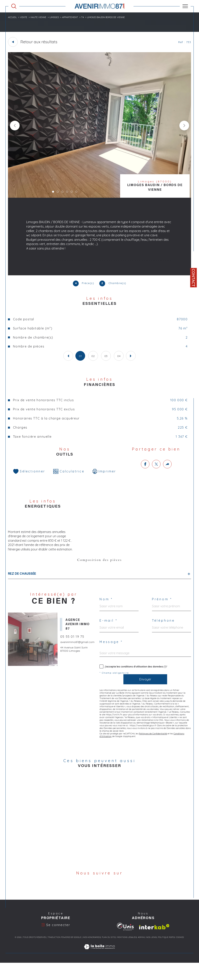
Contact (193, 278)
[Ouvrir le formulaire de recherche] (14, 6)
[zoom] (100, 197)
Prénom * (163, 617)
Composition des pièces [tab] (100, 577)
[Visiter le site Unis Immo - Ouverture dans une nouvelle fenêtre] (125, 944)
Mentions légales (126, 955)
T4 (85, 17)
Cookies (180, 955)
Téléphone (164, 639)
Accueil (13, 17)
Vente (24, 17)
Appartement (72, 17)
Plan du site (108, 955)
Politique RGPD (166, 955)
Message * (112, 661)
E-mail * (109, 639)
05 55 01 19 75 (73, 655)
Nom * (107, 617)
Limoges (56, 17)
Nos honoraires (91, 955)
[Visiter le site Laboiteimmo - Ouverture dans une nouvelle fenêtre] (99, 968)
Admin (141, 955)
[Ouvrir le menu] (185, 6)
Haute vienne (40, 17)
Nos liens (151, 955)
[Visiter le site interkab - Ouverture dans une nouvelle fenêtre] (154, 944)
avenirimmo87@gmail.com (78, 661)
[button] (184, 126)
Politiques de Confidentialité (154, 757)
